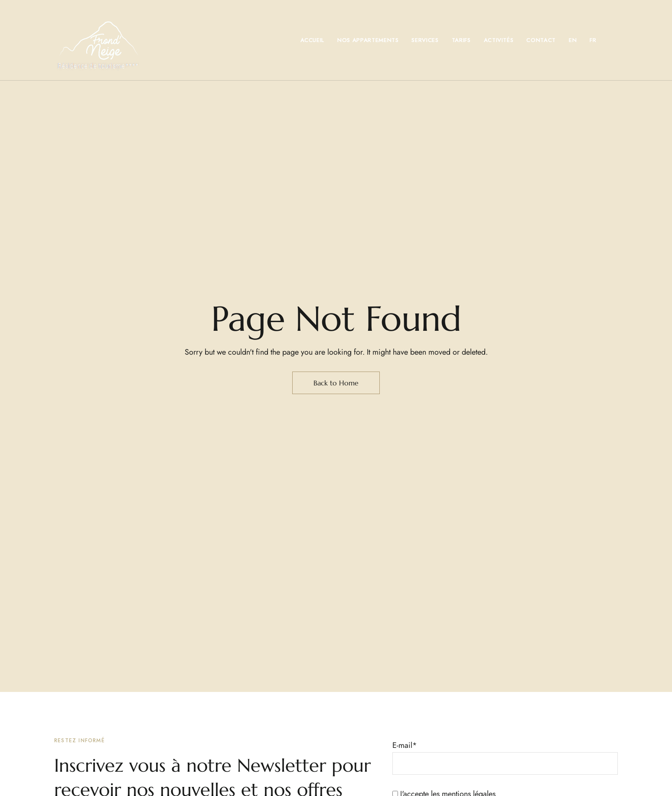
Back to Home (336, 383)
